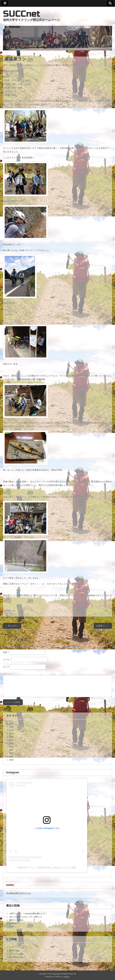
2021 (11, 747)
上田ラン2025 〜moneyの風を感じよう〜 (28, 913)
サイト (6, 667)
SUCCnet (22, 14)
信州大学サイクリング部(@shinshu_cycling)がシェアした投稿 (47, 867)
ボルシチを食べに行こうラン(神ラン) (25, 917)
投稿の (14, 951)
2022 (11, 750)
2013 (11, 724)
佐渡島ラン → (103, 626)
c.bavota (66, 977)
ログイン (13, 947)
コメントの (16, 954)
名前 (6, 652)
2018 (11, 737)
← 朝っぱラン (12, 626)
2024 (11, 757)
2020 (11, 743)
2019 (11, 740)
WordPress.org (16, 957)
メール (7, 659)
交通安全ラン (15, 923)
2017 (11, 734)
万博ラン (13, 927)
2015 (11, 727)
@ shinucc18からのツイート (19, 893)
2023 (11, 753)
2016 (11, 730)
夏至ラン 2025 (16, 920)
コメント (7, 673)
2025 (11, 760)
